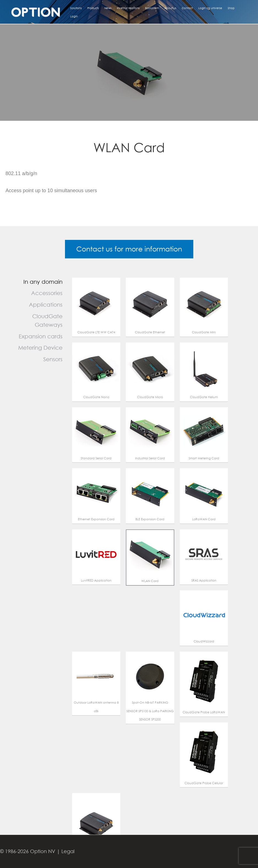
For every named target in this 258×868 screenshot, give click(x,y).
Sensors (53, 359)
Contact (187, 8)
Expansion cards (41, 336)
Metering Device (40, 348)
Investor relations (128, 8)
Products (93, 8)
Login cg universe (210, 8)
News (108, 8)
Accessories (47, 293)
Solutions (76, 8)
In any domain (43, 282)
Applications (46, 305)
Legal (68, 851)
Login (74, 16)
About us (170, 8)
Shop (231, 8)
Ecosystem (152, 8)
